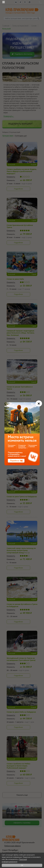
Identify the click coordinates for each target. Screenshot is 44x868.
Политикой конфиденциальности (14, 860)
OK (22, 865)
